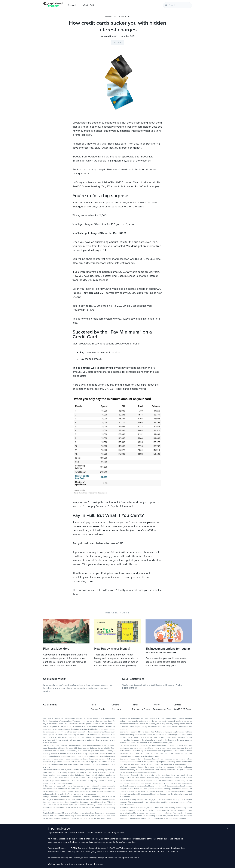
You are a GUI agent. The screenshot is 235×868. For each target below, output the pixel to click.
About (94, 705)
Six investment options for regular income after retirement (168, 651)
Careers (115, 705)
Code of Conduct (99, 709)
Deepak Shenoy (109, 36)
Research (72, 5)
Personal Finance (118, 17)
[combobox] (177, 5)
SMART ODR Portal (182, 709)
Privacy (156, 705)
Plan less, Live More (56, 649)
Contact (177, 705)
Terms (135, 705)
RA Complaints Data (162, 709)
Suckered (118, 42)
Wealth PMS (88, 5)
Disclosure (116, 709)
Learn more (72, 688)
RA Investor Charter (141, 709)
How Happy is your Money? (112, 649)
